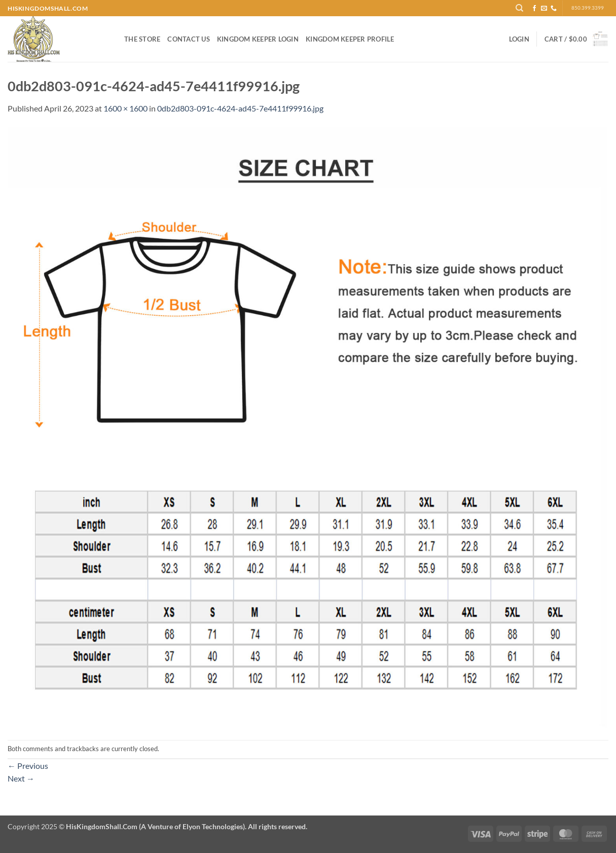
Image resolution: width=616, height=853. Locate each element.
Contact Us (189, 39)
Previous (28, 766)
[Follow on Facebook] (534, 9)
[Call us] (554, 9)
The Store (142, 39)
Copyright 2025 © (157, 826)
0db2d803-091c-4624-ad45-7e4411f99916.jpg (240, 108)
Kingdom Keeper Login (258, 39)
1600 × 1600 (125, 108)
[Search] (519, 8)
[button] (519, 39)
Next (21, 778)
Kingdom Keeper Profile (350, 39)
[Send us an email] (544, 9)
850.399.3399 (588, 8)
